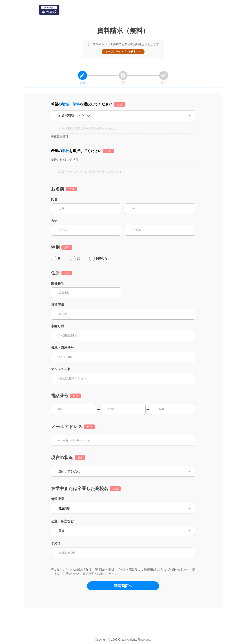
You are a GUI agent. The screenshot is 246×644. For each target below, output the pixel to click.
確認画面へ (123, 586)
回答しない (103, 258)
